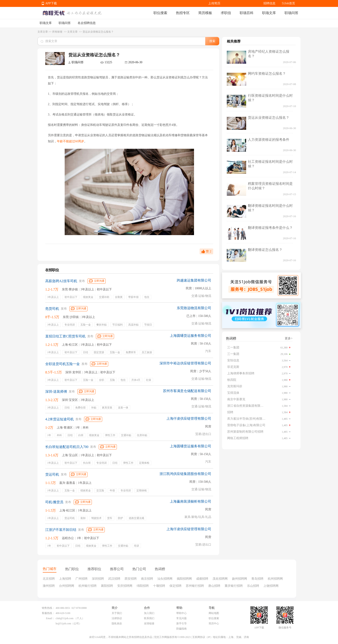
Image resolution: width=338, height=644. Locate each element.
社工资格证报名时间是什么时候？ (270, 164)
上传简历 (214, 3)
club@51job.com (65, 618)
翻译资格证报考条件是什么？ (270, 228)
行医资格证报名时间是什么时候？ (270, 98)
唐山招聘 (214, 586)
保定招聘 (175, 586)
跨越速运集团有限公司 (194, 280)
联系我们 (149, 618)
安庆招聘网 (125, 586)
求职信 (226, 13)
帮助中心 (182, 613)
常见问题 (182, 618)
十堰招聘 (159, 586)
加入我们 (149, 613)
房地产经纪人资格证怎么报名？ (269, 54)
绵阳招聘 (143, 586)
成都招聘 (202, 579)
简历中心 (214, 623)
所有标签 (58, 32)
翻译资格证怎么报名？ (265, 250)
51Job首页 (289, 3)
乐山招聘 (253, 586)
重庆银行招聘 (234, 586)
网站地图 (214, 613)
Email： (50, 618)
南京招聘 (147, 579)
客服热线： (48, 613)
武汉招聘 (114, 579)
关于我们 (117, 613)
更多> (289, 338)
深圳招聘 (98, 579)
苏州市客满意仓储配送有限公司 (187, 391)
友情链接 (149, 623)
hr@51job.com (63, 623)
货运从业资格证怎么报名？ (269, 118)
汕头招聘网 (165, 579)
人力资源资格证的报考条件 (269, 140)
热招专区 (183, 13)
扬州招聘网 (239, 579)
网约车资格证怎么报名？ (267, 74)
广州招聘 (81, 579)
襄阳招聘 (107, 586)
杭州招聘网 (275, 579)
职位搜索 (160, 13)
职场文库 (269, 13)
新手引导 (182, 623)
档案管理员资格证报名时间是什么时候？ (270, 186)
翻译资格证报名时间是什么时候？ (270, 208)
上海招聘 (65, 579)
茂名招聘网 (220, 579)
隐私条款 (117, 623)
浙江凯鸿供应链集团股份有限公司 (185, 474)
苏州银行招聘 (195, 586)
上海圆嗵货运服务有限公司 (191, 336)
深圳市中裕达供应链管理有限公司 (185, 363)
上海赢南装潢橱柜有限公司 (191, 501)
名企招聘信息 (87, 23)
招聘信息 (269, 3)
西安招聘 (131, 579)
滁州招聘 (49, 586)
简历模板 (205, 13)
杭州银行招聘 (88, 586)
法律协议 (117, 618)
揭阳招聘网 (184, 579)
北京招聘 (49, 579)
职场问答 (291, 13)
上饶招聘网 (271, 586)
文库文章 (43, 32)
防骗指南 (182, 629)
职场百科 (247, 13)
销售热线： (48, 608)
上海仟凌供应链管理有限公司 (189, 419)
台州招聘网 (67, 586)
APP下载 (51, 3)
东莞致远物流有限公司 (194, 308)
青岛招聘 (257, 579)
